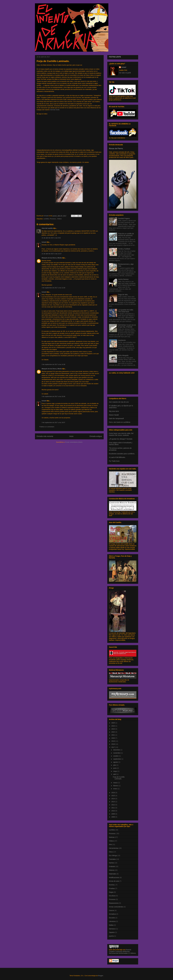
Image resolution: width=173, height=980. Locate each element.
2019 (113, 741)
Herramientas (114, 848)
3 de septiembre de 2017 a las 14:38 (53, 364)
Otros (111, 852)
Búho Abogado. (123, 355)
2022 (113, 732)
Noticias (112, 837)
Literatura (112, 921)
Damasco (112, 929)
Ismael (44, 242)
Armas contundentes (116, 907)
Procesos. (53, 219)
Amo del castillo (47, 228)
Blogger (101, 976)
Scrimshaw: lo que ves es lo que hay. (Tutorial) (127, 326)
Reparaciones (114, 903)
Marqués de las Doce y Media (52, 258)
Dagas (111, 892)
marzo (116, 783)
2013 (113, 802)
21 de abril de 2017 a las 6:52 (51, 238)
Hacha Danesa (123, 279)
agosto (116, 762)
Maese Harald (114, 415)
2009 (113, 814)
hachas (112, 863)
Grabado (112, 866)
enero (115, 789)
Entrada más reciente (45, 436)
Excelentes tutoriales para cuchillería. (122, 454)
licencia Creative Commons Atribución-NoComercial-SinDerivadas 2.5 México (122, 951)
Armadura (112, 914)
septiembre (117, 759)
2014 (113, 799)
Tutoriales (112, 859)
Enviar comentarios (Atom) (74, 442)
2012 (113, 805)
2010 (113, 811)
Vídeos (59, 219)
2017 (113, 747)
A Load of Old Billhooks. (117, 457)
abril (115, 774)
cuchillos (46, 219)
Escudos (112, 918)
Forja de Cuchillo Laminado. (119, 778)
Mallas (111, 925)
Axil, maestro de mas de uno (119, 402)
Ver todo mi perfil (125, 73)
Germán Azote (55, 110)
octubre (116, 756)
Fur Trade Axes (114, 461)
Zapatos (112, 932)
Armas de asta (114, 881)
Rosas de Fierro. (116, 148)
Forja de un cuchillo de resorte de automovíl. (126, 235)
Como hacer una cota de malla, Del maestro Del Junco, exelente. (121, 434)
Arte (110, 844)
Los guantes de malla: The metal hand (126, 311)
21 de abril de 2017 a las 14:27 (52, 254)
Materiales (113, 874)
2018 (113, 744)
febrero (116, 786)
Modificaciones (114, 878)
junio (115, 768)
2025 (113, 723)
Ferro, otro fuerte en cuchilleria (120, 422)
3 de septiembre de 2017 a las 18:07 (53, 422)
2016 (113, 793)
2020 (113, 738)
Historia (112, 870)
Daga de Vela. (123, 295)
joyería (111, 936)
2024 (113, 726)
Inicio (71, 436)
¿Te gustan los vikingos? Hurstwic (121, 439)
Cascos (112, 910)
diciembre (117, 750)
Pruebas (112, 888)
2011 (113, 808)
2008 (113, 817)
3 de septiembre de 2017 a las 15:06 (53, 396)
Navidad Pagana (124, 218)
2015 (113, 796)
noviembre (117, 753)
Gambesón (122, 340)
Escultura (112, 896)
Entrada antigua (96, 436)
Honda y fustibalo (124, 249)
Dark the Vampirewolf (116, 419)
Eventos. (112, 885)
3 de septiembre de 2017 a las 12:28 (53, 288)
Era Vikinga (113, 856)
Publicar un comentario (47, 427)
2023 (113, 729)
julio (115, 765)
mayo (115, 771)
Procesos (112, 899)
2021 (113, 735)
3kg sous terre (114, 411)
